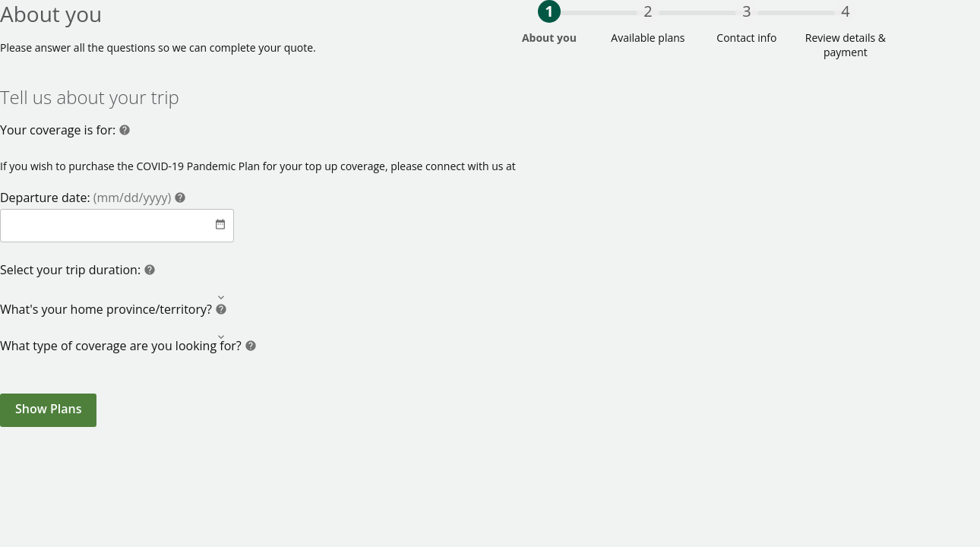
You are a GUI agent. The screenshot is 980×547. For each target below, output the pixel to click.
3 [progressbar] (746, 11)
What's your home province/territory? (107, 309)
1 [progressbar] (549, 11)
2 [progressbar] (648, 11)
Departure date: (87, 198)
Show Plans (48, 409)
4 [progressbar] (845, 11)
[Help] (125, 132)
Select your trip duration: (72, 270)
